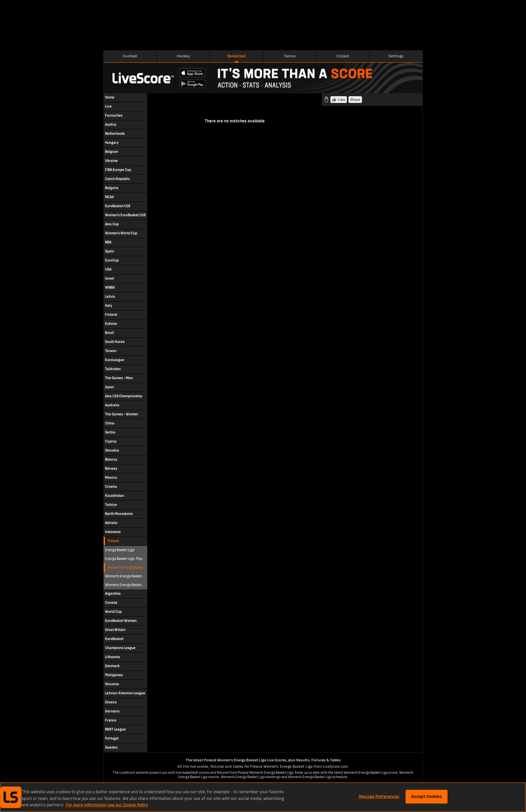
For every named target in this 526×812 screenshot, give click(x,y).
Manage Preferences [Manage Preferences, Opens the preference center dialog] (379, 796)
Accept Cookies (427, 796)
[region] (263, 797)
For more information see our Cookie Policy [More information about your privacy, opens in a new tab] (107, 805)
